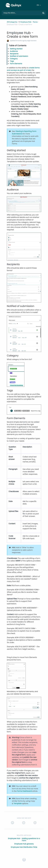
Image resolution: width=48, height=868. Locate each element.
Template (18, 803)
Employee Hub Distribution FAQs (24, 847)
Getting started (16, 49)
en (38, 5)
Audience (14, 51)
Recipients (14, 54)
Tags (12, 61)
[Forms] (35, 22)
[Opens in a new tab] (24, 860)
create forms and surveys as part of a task (23, 69)
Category (14, 59)
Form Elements (16, 64)
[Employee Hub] (25, 22)
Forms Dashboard (24, 791)
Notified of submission (19, 56)
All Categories (12, 22)
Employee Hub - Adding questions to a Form (24, 839)
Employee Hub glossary (24, 844)
